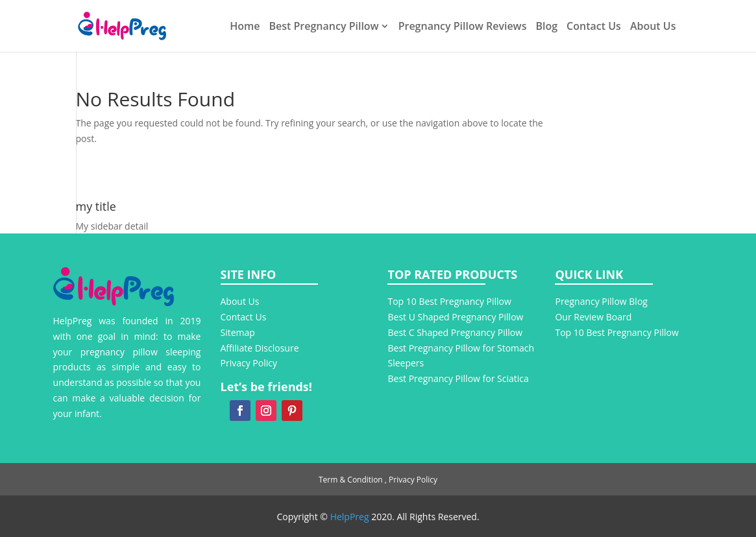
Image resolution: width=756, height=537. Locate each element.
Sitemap (238, 332)
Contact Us (594, 27)
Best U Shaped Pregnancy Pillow (455, 317)
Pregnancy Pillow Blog (601, 301)
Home (245, 27)
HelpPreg (350, 517)
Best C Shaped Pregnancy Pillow (455, 332)
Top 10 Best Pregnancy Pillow (449, 301)
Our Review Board (594, 317)
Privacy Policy (249, 363)
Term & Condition (351, 480)
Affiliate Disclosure (260, 348)
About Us (653, 27)
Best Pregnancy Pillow (323, 27)
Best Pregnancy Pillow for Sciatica (458, 378)
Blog (546, 27)
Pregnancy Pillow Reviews (463, 27)
